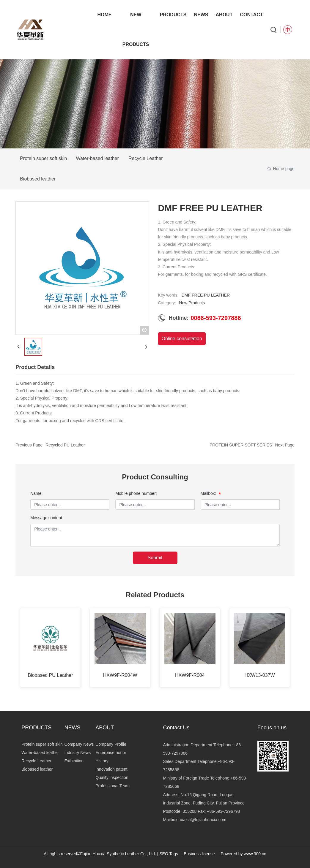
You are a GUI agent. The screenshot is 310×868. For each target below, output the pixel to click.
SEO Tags (169, 854)
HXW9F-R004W (120, 675)
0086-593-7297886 (216, 318)
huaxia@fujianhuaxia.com (203, 820)
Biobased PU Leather (50, 675)
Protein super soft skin (43, 158)
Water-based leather (97, 158)
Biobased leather (38, 179)
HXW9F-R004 (190, 675)
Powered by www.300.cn (243, 854)
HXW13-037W (259, 675)
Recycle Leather (146, 158)
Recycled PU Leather (65, 445)
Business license (199, 854)
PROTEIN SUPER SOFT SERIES (241, 445)
